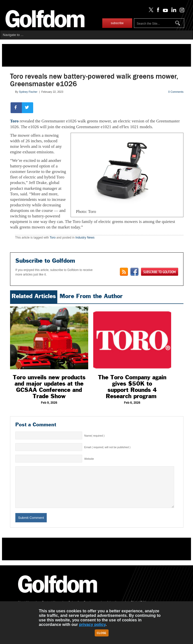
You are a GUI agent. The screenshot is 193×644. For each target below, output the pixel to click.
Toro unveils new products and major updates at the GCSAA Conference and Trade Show (49, 387)
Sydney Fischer (28, 92)
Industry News (85, 238)
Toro (14, 121)
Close (102, 633)
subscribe (117, 23)
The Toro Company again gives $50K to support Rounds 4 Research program (132, 387)
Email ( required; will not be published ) (107, 447)
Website (89, 459)
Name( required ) (94, 436)
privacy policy (92, 625)
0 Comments (176, 92)
